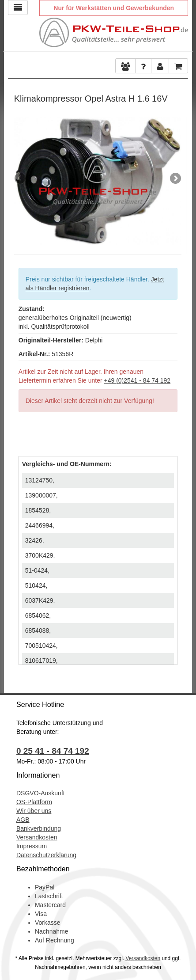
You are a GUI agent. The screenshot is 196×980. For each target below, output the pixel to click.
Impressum (32, 846)
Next (175, 179)
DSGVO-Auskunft (41, 793)
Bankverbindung (39, 828)
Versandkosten (37, 837)
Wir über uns (34, 811)
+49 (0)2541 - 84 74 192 (138, 380)
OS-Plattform (34, 802)
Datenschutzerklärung (46, 855)
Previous (21, 179)
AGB (23, 820)
